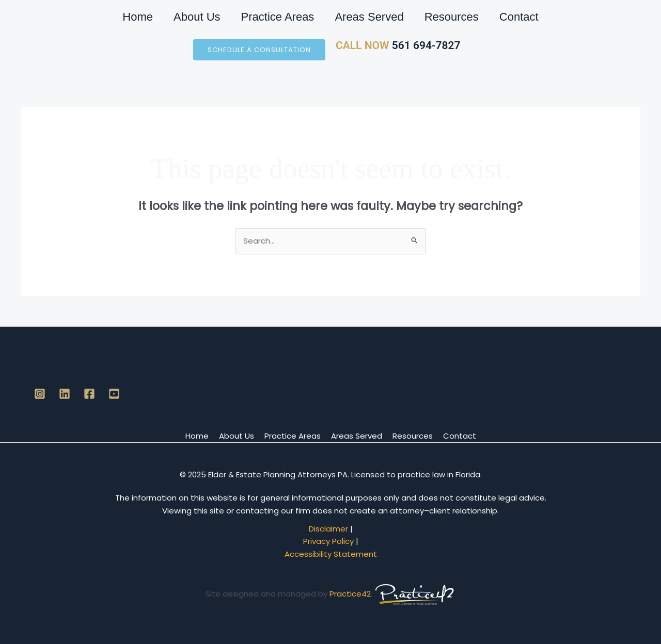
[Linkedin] (65, 394)
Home (138, 17)
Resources (452, 17)
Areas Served (369, 17)
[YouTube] (114, 394)
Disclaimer (328, 529)
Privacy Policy (328, 541)
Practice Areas (278, 17)
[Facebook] (89, 394)
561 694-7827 (424, 45)
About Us (197, 17)
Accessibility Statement (331, 554)
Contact (519, 17)
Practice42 (350, 594)
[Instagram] (40, 394)
